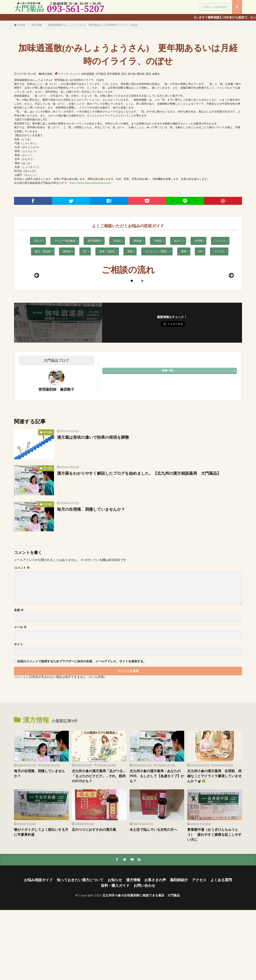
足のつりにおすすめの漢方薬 (94, 900)
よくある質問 (221, 950)
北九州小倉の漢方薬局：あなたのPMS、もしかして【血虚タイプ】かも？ (157, 846)
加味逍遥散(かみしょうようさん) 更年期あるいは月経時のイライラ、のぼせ (93, 25)
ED (85, 251)
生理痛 (198, 241)
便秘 (130, 251)
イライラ (63, 74)
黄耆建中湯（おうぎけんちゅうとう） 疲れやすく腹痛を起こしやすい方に (214, 905)
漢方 (124, 74)
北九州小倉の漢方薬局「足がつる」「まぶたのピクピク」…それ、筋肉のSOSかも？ (99, 846)
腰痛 (184, 251)
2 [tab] (142, 351)
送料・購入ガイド (115, 955)
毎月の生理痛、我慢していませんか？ (91, 579)
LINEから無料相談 (214, 7)
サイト (18, 714)
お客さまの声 (155, 950)
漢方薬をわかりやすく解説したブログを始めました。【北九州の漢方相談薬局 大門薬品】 (139, 543)
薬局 (148, 74)
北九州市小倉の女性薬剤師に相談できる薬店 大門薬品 (141, 965)
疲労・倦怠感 (43, 251)
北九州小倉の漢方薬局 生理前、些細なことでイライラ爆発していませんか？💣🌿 (214, 846)
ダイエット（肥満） (157, 251)
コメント (22, 638)
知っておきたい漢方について (80, 950)
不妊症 (117, 241)
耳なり (38, 241)
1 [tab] (132, 351)
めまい (178, 241)
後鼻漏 (137, 241)
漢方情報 (37, 25)
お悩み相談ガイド (38, 950)
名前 (19, 680)
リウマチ (219, 251)
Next (231, 346)
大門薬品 (101, 74)
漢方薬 (131, 74)
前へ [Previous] (37, 346)
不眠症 (158, 241)
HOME (21, 25)
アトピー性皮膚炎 (65, 241)
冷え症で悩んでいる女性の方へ (153, 900)
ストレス (75, 74)
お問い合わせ (144, 955)
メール (20, 697)
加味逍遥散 (88, 74)
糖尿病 (67, 251)
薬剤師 (140, 74)
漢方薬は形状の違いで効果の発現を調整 (93, 507)
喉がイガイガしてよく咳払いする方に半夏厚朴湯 (41, 902)
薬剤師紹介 (179, 950)
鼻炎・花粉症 (107, 251)
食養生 (156, 74)
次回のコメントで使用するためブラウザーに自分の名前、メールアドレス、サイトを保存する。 (82, 731)
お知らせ (115, 950)
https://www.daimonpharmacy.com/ (90, 183)
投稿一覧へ (168, 440)
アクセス (199, 950)
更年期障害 (113, 74)
